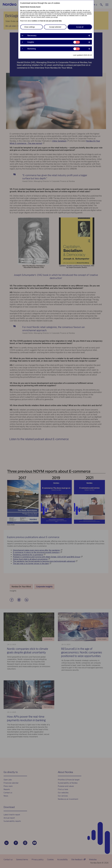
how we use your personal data (51, 21)
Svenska (33, 7)
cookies (34, 21)
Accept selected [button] (55, 27)
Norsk (27, 7)
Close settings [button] (30, 27)
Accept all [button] (80, 27)
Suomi (38, 7)
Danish (23, 7)
